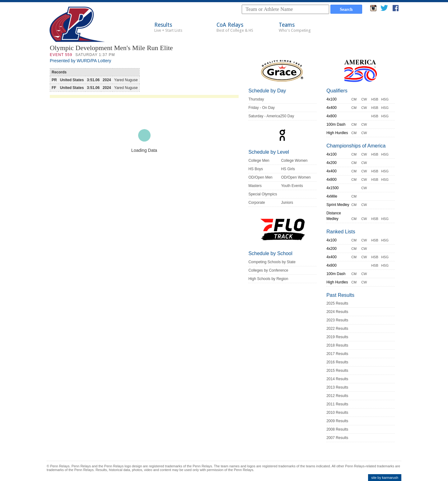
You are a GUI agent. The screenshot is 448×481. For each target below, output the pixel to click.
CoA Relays (235, 27)
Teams (295, 27)
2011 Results (337, 404)
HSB (375, 99)
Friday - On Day (261, 108)
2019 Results (337, 337)
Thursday (256, 99)
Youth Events (292, 186)
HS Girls (288, 169)
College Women (294, 161)
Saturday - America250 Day (271, 116)
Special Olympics (263, 194)
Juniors (287, 203)
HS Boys (256, 169)
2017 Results (337, 354)
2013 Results (337, 387)
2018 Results (337, 345)
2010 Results (337, 413)
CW (364, 99)
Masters (255, 186)
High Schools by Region (268, 279)
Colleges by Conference (268, 270)
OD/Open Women (296, 177)
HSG (385, 99)
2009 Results (337, 421)
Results (168, 27)
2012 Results (337, 396)
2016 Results (337, 362)
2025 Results (337, 303)
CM (354, 99)
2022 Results (337, 329)
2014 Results (337, 379)
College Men (259, 161)
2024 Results (337, 312)
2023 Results (337, 320)
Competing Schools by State (272, 262)
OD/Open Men (260, 177)
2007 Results (337, 438)
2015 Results (337, 371)
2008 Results (337, 429)
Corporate (257, 203)
